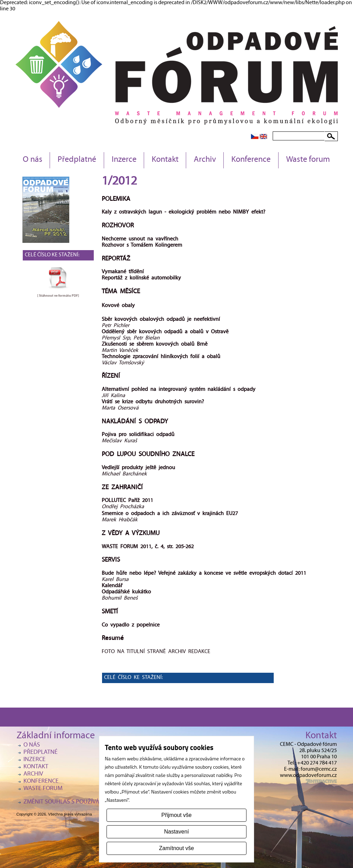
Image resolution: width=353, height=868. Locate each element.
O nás (33, 160)
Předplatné (77, 160)
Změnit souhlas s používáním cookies (79, 802)
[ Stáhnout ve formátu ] (58, 296)
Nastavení (176, 832)
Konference (251, 160)
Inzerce (124, 160)
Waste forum (308, 160)
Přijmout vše (176, 815)
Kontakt (165, 160)
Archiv (205, 160)
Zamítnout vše (176, 848)
